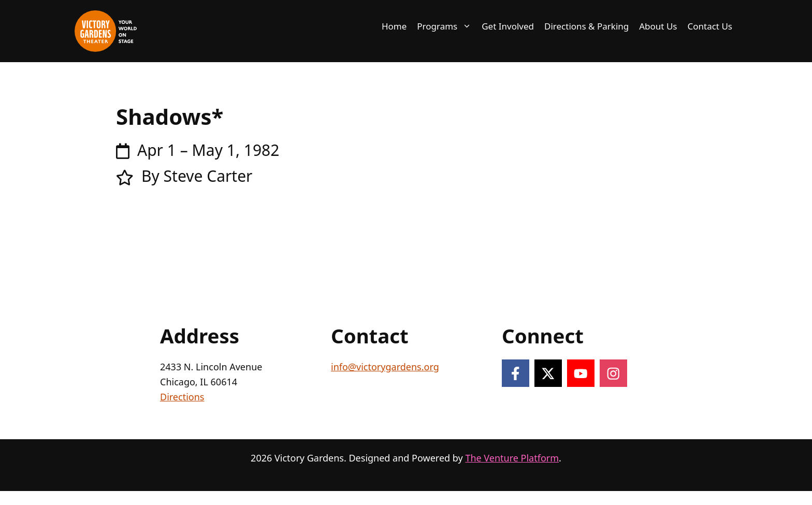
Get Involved (508, 26)
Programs (447, 26)
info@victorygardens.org (385, 367)
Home (394, 26)
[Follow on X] (548, 373)
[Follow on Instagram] (613, 373)
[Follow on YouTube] (581, 373)
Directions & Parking (586, 26)
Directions (182, 397)
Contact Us (710, 26)
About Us (658, 26)
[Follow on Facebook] (516, 373)
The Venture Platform (512, 458)
